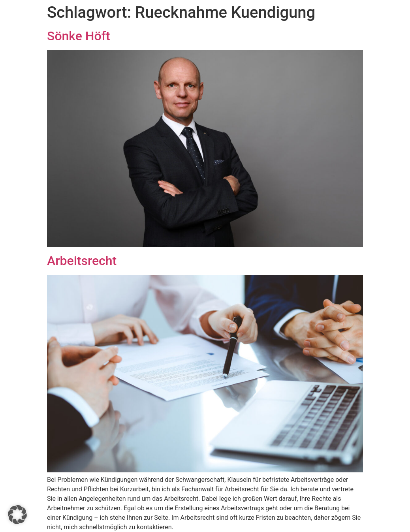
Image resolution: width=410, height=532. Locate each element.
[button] (17, 515)
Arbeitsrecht (82, 261)
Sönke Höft (79, 36)
